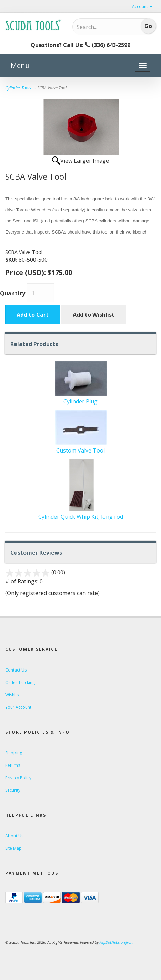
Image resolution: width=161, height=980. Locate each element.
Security (13, 790)
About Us (14, 836)
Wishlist (13, 695)
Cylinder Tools (18, 88)
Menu (20, 65)
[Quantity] (40, 293)
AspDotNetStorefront (117, 942)
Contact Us (16, 670)
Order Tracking (20, 682)
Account (142, 6)
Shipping (14, 753)
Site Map (13, 848)
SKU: (12, 260)
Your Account (18, 707)
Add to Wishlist (94, 315)
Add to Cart (33, 315)
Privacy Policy (18, 778)
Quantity (13, 293)
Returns (13, 765)
